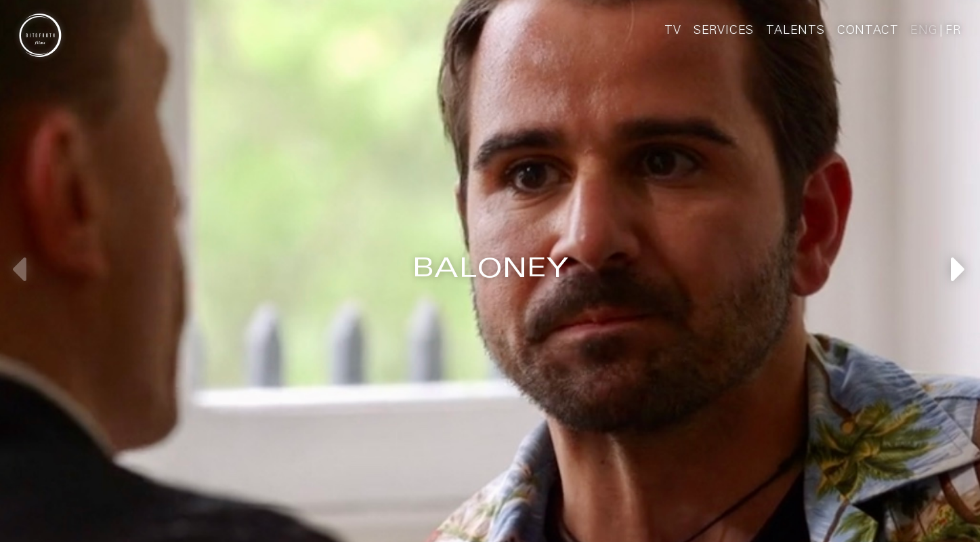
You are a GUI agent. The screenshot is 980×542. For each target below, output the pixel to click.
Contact (868, 31)
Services (724, 31)
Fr (953, 31)
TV (673, 31)
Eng (924, 31)
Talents (795, 31)
